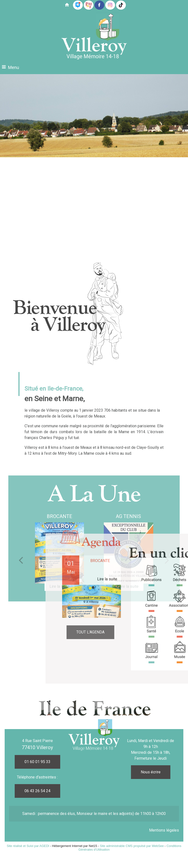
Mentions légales (164, 830)
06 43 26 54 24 (37, 791)
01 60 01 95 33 (37, 762)
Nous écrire (151, 772)
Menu (14, 67)
